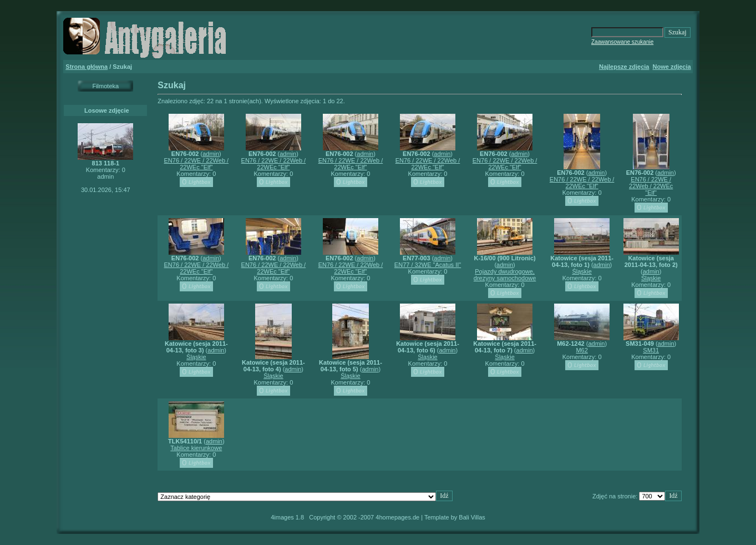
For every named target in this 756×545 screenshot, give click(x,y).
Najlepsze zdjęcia (624, 67)
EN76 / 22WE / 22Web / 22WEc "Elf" (197, 164)
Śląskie (582, 271)
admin (211, 154)
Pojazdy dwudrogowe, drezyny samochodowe (505, 275)
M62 (582, 350)
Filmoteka (105, 86)
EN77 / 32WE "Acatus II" (428, 265)
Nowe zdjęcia (672, 67)
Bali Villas (472, 517)
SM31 (651, 350)
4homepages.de (397, 517)
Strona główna (87, 67)
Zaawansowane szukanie (622, 42)
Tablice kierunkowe (196, 448)
